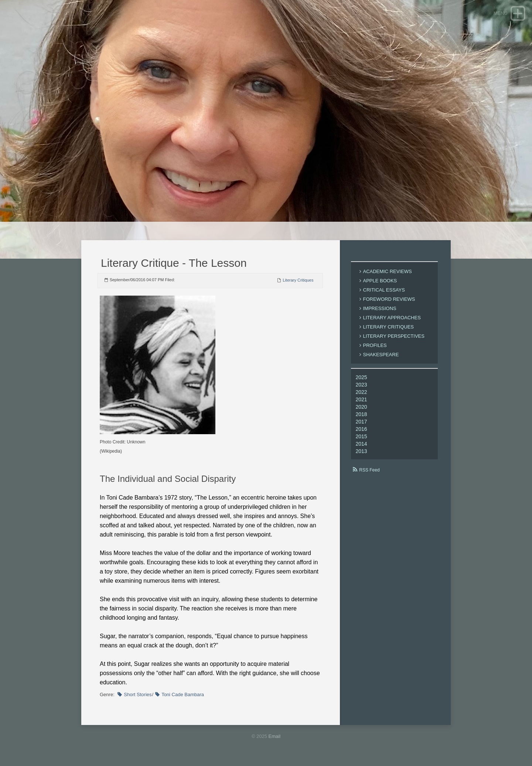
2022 (362, 392)
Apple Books (380, 281)
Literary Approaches (392, 318)
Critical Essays (384, 290)
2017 (362, 422)
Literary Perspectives (394, 336)
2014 (362, 444)
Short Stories (138, 694)
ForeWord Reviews (389, 299)
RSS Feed (369, 470)
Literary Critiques (298, 280)
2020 (362, 407)
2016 (362, 429)
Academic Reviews (388, 271)
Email (275, 736)
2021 (362, 399)
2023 (362, 385)
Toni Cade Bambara (183, 694)
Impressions (380, 308)
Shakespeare (381, 355)
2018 (362, 414)
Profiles (375, 345)
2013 (362, 451)
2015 (362, 436)
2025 (362, 377)
